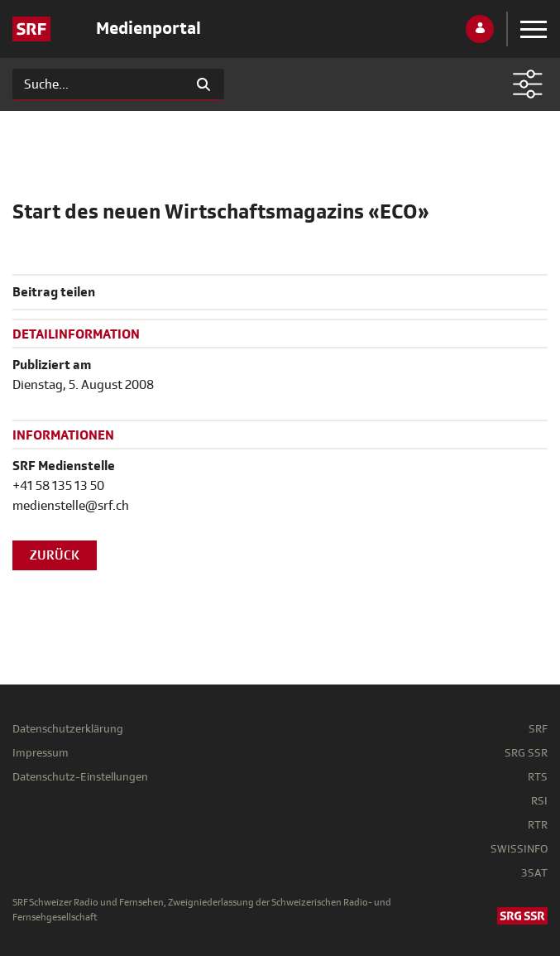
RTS (538, 777)
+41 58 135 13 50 (58, 486)
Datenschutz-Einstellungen (80, 777)
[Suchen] (98, 84)
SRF (538, 729)
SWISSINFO (519, 849)
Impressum (41, 753)
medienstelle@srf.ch (71, 506)
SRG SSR (526, 753)
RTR (538, 825)
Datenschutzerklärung (68, 729)
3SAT (534, 873)
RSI (539, 801)
